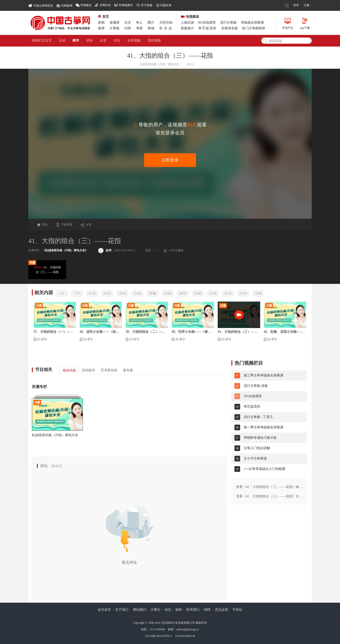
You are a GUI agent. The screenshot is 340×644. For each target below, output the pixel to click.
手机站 (237, 610)
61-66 (213, 293)
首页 (103, 17)
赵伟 (105, 250)
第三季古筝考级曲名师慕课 (263, 375)
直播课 (115, 23)
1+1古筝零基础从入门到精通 (264, 469)
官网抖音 (105, 5)
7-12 (77, 293)
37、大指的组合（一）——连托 (55, 332)
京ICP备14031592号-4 (158, 636)
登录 (296, 5)
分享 (86, 225)
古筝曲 (115, 28)
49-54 (183, 293)
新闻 (101, 23)
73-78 (243, 293)
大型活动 (166, 23)
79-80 (258, 293)
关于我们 (122, 610)
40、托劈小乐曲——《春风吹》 (193, 332)
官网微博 (67, 6)
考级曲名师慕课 (252, 23)
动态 (168, 610)
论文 (128, 23)
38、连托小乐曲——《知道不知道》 (101, 332)
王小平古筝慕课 (255, 458)
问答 (128, 28)
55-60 (198, 293)
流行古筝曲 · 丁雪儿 (258, 417)
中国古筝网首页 (41, 5)
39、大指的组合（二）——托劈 (147, 332)
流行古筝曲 (228, 23)
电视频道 (190, 17)
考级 (139, 28)
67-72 (228, 293)
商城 (151, 28)
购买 (192, 125)
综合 (117, 41)
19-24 (107, 293)
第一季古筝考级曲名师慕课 (263, 427)
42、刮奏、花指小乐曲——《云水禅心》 (285, 332)
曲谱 (101, 28)
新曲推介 (187, 28)
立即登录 (170, 160)
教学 (76, 41)
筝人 (139, 23)
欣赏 (103, 41)
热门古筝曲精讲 (254, 28)
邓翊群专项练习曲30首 (260, 438)
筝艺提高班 (208, 28)
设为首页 (104, 610)
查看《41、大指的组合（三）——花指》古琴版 (269, 497)
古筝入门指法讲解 (257, 448)
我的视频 (154, 41)
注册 (306, 5)
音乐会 (166, 28)
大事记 (155, 610)
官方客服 (147, 5)
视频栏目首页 (42, 41)
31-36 (137, 293)
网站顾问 (140, 610)
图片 (151, 23)
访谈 (62, 41)
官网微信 (86, 5)
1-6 (62, 293)
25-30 (122, 293)
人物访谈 (187, 23)
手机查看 (64, 225)
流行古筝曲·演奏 (256, 386)
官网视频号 (126, 5)
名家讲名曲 (229, 28)
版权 (179, 610)
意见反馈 (221, 610)
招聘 (207, 610)
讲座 (89, 41)
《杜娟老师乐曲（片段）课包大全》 (65, 250)
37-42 (153, 293)
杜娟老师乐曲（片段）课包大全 (55, 435)
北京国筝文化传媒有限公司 (178, 623)
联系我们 (193, 610)
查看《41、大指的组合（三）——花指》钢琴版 (269, 487)
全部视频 (134, 41)
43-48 (168, 293)
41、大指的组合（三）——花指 (47, 269)
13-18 (92, 293)
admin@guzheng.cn (188, 629)
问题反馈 (166, 5)
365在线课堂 (207, 23)
